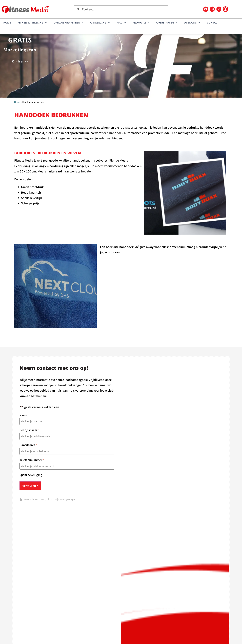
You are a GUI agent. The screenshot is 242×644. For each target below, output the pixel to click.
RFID (121, 23)
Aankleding (100, 23)
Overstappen (167, 23)
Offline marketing (68, 23)
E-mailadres (28, 445)
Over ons (192, 23)
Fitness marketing (32, 23)
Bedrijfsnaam (29, 430)
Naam (24, 415)
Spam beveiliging (31, 475)
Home (7, 23)
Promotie (141, 23)
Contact (213, 23)
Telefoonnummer (32, 460)
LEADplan (37, 30)
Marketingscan (14, 30)
